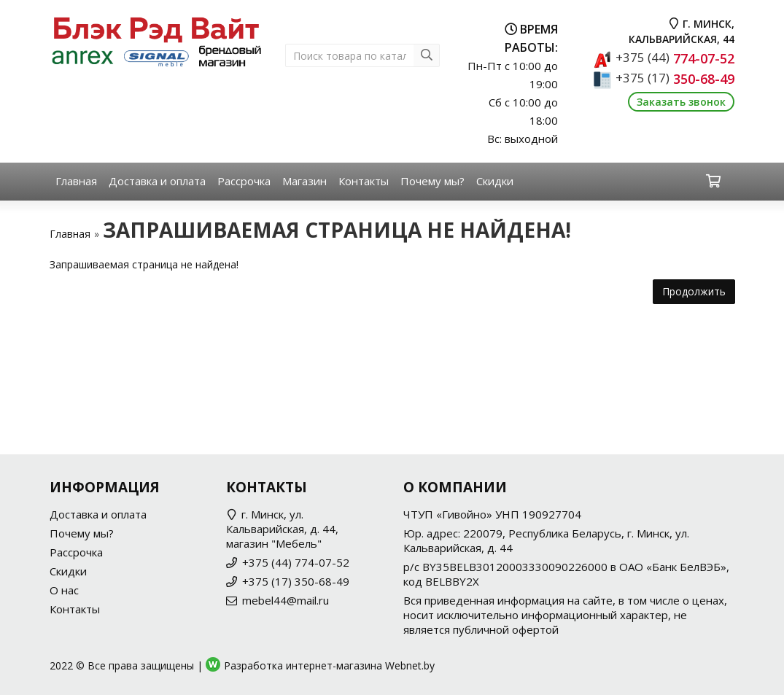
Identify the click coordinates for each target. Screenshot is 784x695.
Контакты (364, 181)
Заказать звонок (681, 102)
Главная (76, 181)
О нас (64, 590)
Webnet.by (410, 665)
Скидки (495, 181)
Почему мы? (432, 181)
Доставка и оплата (157, 181)
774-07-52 (675, 58)
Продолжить (694, 291)
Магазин (304, 181)
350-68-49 (675, 79)
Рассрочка (244, 181)
